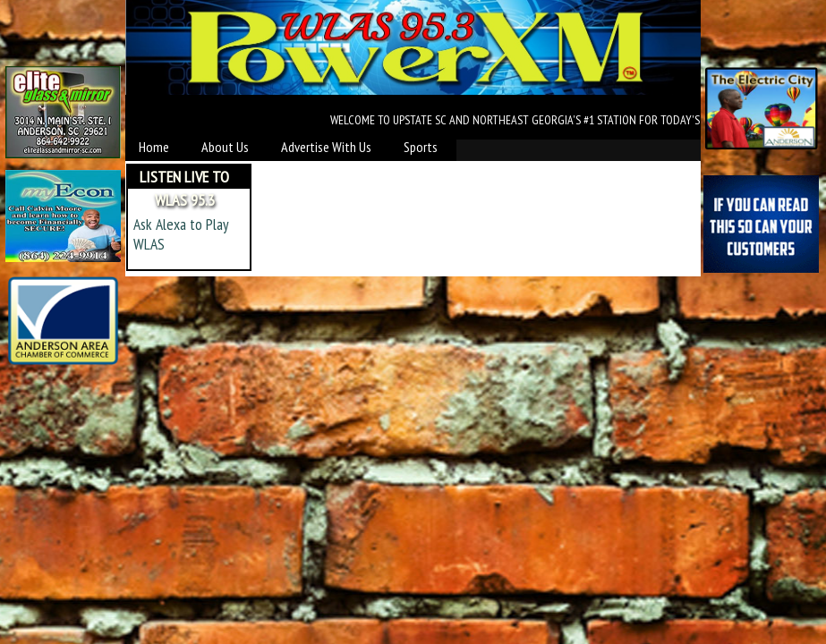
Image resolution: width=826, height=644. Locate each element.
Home (154, 147)
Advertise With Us (326, 147)
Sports (421, 147)
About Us (225, 147)
